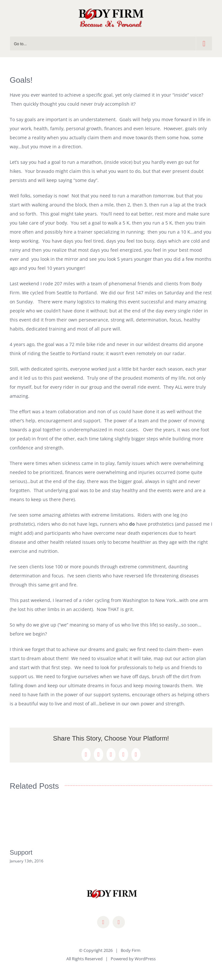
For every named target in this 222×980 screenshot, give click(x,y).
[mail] (119, 922)
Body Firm (131, 950)
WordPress (145, 959)
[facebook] (103, 922)
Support (21, 852)
